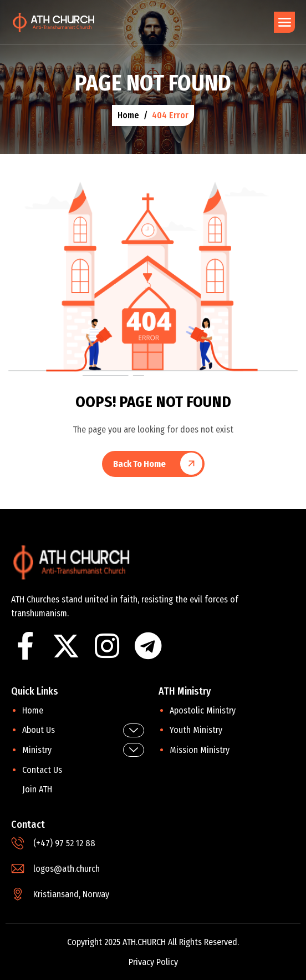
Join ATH (37, 789)
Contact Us (42, 770)
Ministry (83, 750)
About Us (83, 730)
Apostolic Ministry (203, 710)
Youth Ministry (196, 730)
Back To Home (139, 464)
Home (33, 710)
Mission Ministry (200, 750)
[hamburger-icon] (284, 22)
